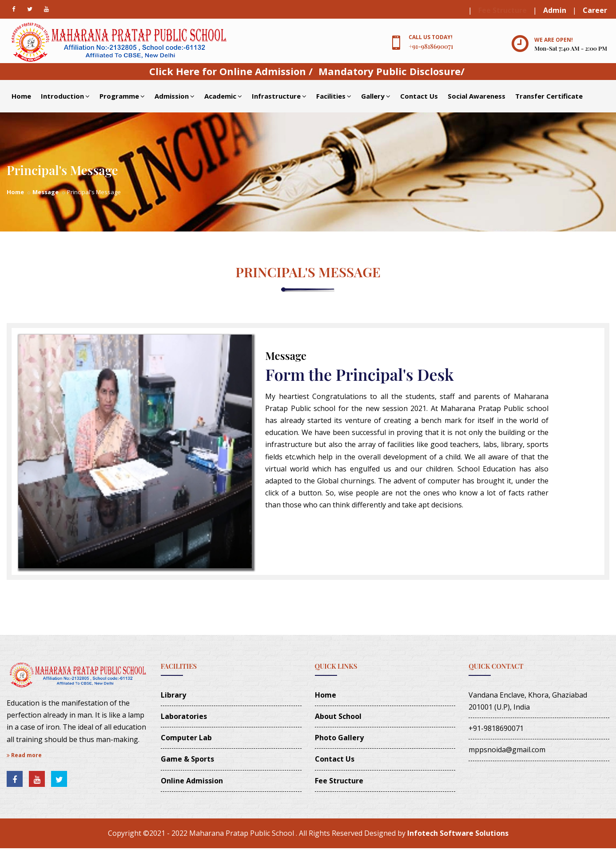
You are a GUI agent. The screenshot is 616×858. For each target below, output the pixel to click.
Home (21, 96)
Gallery (376, 96)
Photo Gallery (339, 738)
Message (46, 192)
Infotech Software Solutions (458, 833)
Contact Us (419, 96)
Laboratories (184, 716)
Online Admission (192, 781)
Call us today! (431, 37)
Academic (223, 96)
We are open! (554, 40)
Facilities (334, 96)
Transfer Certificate (549, 96)
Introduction (65, 96)
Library (173, 695)
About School (338, 716)
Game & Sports (187, 759)
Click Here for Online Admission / (231, 71)
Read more (24, 755)
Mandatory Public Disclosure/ (391, 71)
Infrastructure (279, 96)
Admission (175, 96)
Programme (122, 96)
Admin (555, 10)
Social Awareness (477, 96)
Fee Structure (503, 10)
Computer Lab (186, 738)
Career (595, 10)
